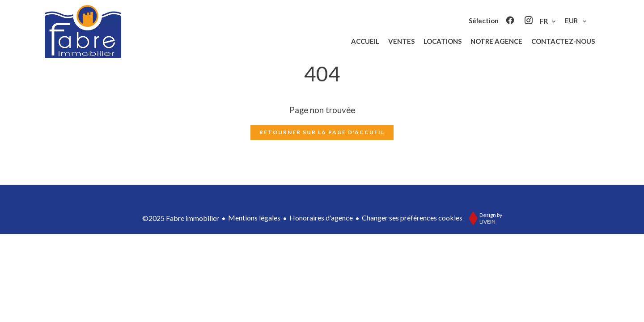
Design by (483, 218)
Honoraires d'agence (321, 218)
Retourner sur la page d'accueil (322, 132)
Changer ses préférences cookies (412, 218)
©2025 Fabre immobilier (181, 218)
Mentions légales (254, 218)
